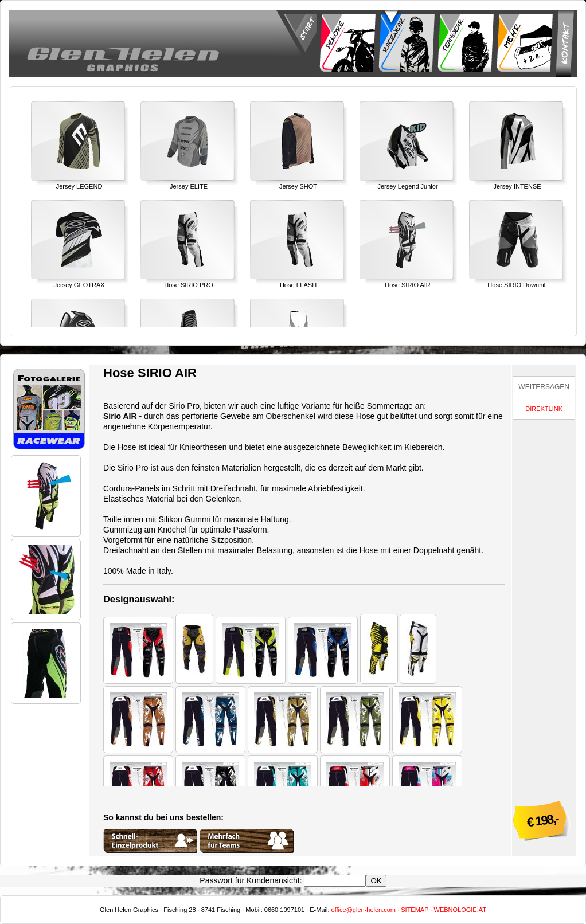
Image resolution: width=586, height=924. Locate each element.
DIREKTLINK (544, 409)
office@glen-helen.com (364, 910)
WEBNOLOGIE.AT (460, 910)
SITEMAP (415, 910)
